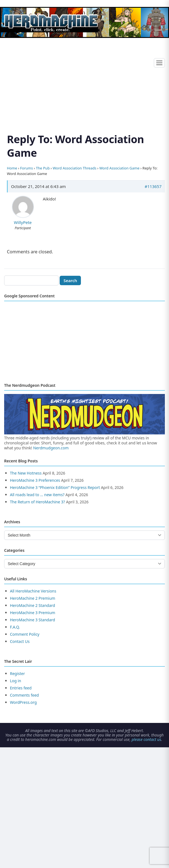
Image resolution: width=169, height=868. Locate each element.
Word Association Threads (75, 168)
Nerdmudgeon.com (51, 448)
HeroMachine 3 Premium (33, 613)
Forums (27, 168)
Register (17, 673)
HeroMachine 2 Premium (33, 598)
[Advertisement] (84, 79)
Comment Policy (25, 634)
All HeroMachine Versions (33, 591)
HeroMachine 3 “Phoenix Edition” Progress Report (55, 487)
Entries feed (21, 688)
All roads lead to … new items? (37, 495)
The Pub (43, 168)
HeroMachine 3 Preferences (35, 480)
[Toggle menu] (159, 63)
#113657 (153, 186)
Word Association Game (119, 168)
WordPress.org (23, 702)
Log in (15, 681)
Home (12, 168)
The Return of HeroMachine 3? (37, 502)
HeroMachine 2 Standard (32, 605)
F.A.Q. (15, 627)
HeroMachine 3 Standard (32, 620)
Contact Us (20, 641)
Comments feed (24, 695)
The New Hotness (26, 473)
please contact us (146, 739)
